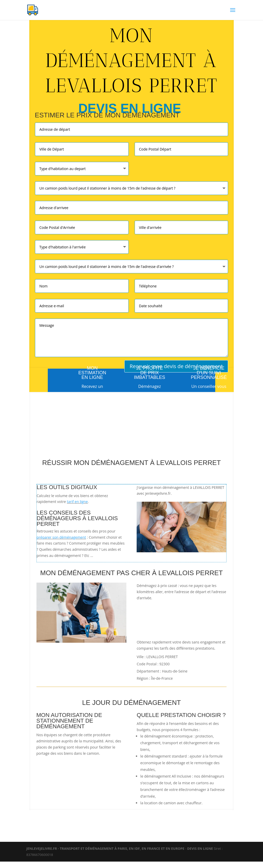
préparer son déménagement (61, 537)
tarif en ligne (77, 502)
